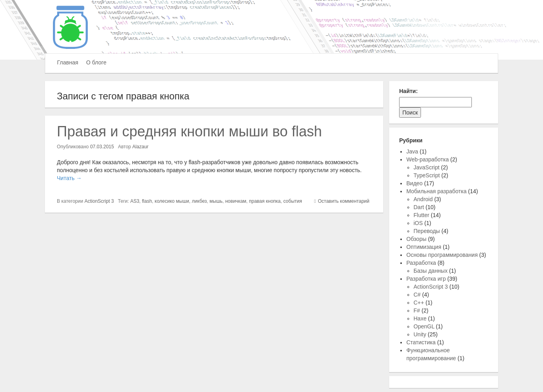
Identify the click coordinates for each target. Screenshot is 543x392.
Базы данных (431, 271)
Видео (414, 183)
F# (417, 310)
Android (423, 199)
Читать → (69, 178)
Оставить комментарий (344, 201)
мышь (216, 201)
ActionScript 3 (99, 201)
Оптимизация (424, 247)
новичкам (236, 201)
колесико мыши (172, 201)
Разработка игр (426, 279)
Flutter (421, 215)
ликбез (199, 201)
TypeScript (427, 175)
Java (412, 151)
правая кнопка (265, 201)
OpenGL (424, 326)
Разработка (421, 263)
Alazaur (141, 147)
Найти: (408, 91)
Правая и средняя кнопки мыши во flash (189, 131)
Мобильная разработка (436, 191)
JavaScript (426, 167)
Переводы (427, 231)
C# (417, 295)
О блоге (96, 62)
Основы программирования (442, 255)
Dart (419, 207)
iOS (418, 223)
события (293, 201)
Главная (68, 62)
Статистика (421, 342)
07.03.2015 (102, 147)
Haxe (420, 318)
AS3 (135, 201)
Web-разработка (428, 159)
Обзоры (416, 239)
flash (147, 201)
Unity (420, 334)
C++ (419, 303)
